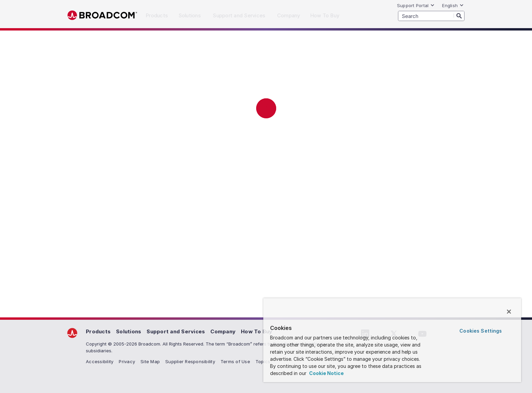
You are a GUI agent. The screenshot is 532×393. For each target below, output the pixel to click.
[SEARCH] (431, 16)
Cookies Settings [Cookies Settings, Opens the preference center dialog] (481, 331)
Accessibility (100, 361)
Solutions (129, 331)
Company (223, 331)
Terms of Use (235, 361)
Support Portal (416, 5)
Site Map (150, 361)
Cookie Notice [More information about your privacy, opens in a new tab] (326, 373)
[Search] (459, 16)
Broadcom (102, 15)
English (453, 5)
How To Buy (257, 331)
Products (98, 331)
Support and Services (176, 331)
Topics (263, 361)
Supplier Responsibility (190, 361)
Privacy (127, 361)
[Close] (509, 312)
